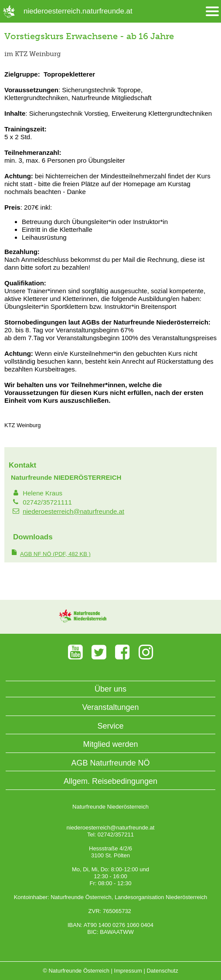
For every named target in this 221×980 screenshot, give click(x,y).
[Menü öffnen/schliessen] (212, 12)
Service (110, 726)
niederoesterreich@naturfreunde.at (73, 511)
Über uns (110, 689)
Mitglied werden (110, 744)
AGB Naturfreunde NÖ (110, 763)
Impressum (128, 971)
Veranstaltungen (110, 707)
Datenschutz (162, 971)
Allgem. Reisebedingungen (110, 781)
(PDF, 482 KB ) (55, 554)
